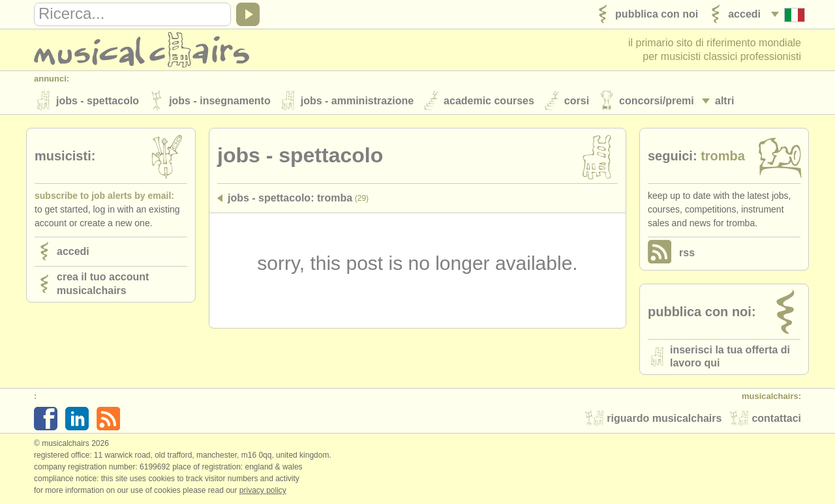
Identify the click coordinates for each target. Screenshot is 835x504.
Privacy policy (263, 490)
